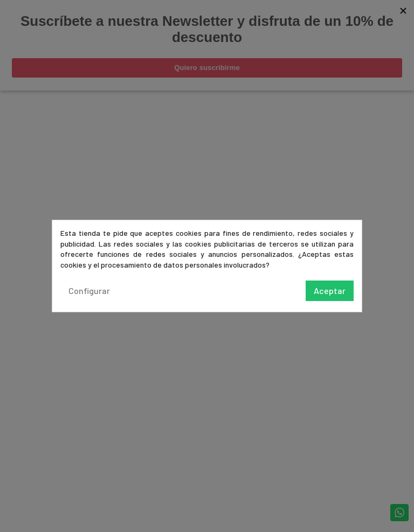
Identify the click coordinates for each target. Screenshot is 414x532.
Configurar (89, 290)
